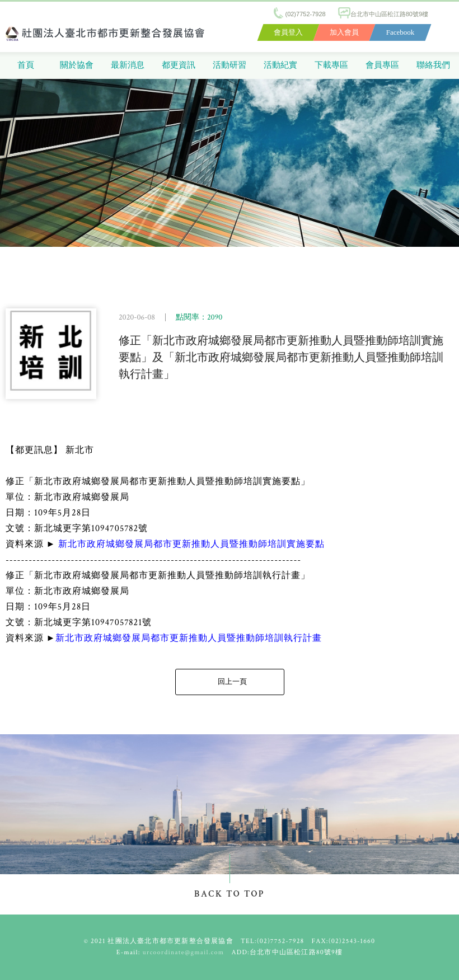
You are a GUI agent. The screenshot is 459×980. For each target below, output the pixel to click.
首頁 (26, 65)
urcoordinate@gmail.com (184, 952)
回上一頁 (232, 682)
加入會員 (344, 32)
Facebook (401, 32)
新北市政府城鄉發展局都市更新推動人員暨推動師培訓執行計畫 (189, 638)
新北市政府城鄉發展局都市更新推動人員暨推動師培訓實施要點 (191, 544)
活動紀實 (280, 65)
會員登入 (288, 32)
